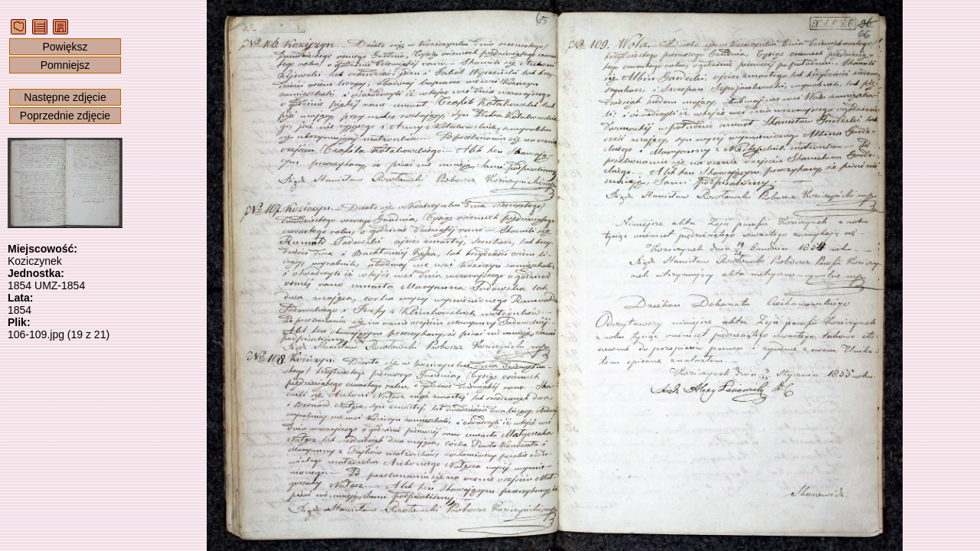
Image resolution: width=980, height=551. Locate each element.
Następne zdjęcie (65, 97)
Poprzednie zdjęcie (65, 116)
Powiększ (65, 47)
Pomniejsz (65, 65)
